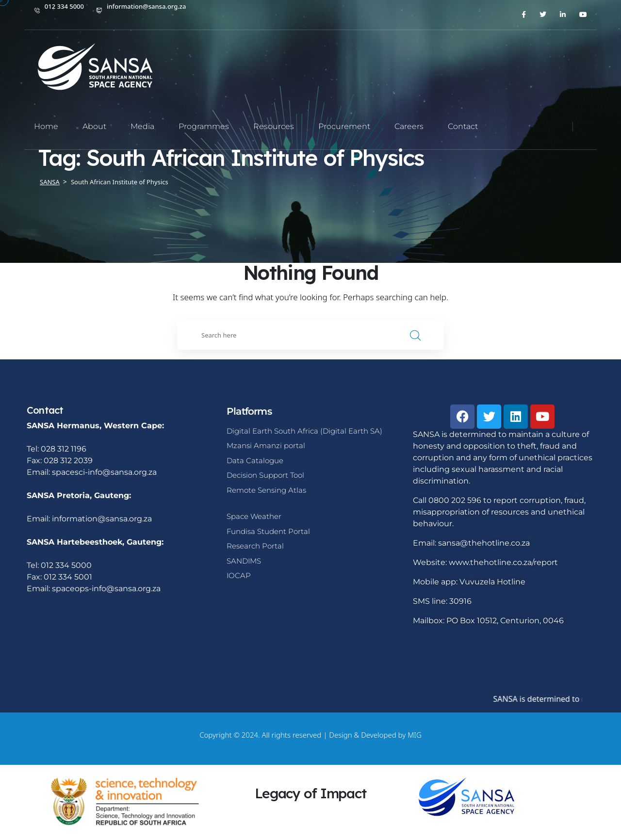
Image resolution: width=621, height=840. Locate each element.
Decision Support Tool (265, 475)
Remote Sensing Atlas (266, 490)
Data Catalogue (255, 460)
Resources (274, 126)
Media (142, 126)
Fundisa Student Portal (268, 531)
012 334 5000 (64, 6)
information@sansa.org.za (147, 6)
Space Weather (254, 516)
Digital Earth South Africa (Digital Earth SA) (304, 431)
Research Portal (255, 546)
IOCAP (239, 575)
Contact (463, 126)
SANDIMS (244, 561)
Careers (409, 126)
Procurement (344, 126)
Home (46, 126)
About (94, 126)
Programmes (204, 126)
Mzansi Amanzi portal (266, 445)
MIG (415, 735)
